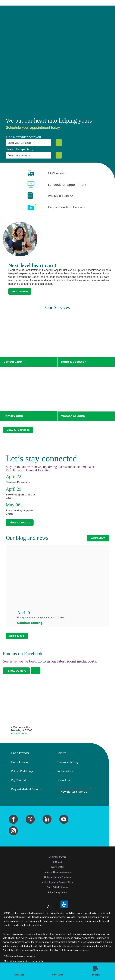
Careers (61, 755)
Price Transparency (57, 894)
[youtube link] (64, 821)
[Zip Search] (59, 143)
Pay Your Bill (18, 782)
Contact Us (63, 782)
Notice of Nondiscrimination (58, 874)
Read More (98, 539)
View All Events (20, 523)
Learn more (20, 291)
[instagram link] (13, 832)
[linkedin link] (47, 821)
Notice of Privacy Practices (58, 879)
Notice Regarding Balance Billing (57, 884)
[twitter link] (30, 821)
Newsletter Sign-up (74, 793)
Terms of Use (57, 869)
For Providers (65, 773)
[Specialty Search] (59, 155)
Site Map (57, 864)
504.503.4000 (19, 735)
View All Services (18, 430)
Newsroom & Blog (67, 764)
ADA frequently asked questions (20, 958)
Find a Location (20, 764)
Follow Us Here (17, 672)
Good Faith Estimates (57, 889)
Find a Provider (20, 755)
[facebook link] (13, 821)
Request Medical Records (26, 791)
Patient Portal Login (23, 773)
